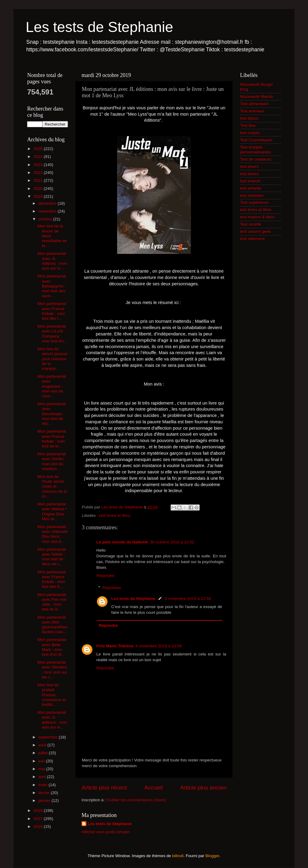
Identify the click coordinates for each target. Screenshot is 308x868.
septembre (49, 737)
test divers (249, 167)
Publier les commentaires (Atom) (136, 800)
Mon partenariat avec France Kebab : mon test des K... (52, 579)
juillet (44, 753)
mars (43, 785)
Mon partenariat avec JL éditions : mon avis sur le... (52, 261)
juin (42, 761)
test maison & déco (257, 217)
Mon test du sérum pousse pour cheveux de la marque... (53, 359)
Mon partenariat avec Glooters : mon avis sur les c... (52, 670)
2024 (39, 157)
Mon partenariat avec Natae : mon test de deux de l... (52, 557)
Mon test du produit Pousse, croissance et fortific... (52, 695)
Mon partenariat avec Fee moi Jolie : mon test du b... (52, 602)
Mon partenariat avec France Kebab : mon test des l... (52, 311)
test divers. (250, 174)
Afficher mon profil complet (106, 832)
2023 (39, 165)
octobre (46, 219)
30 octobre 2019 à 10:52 (172, 542)
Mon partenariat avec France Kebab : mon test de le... (52, 439)
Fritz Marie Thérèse (115, 646)
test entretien (252, 195)
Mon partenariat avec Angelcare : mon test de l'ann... (52, 386)
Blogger (212, 856)
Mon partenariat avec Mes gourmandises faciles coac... (53, 625)
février (45, 793)
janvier (45, 801)
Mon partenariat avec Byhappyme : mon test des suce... (52, 286)
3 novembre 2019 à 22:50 (188, 599)
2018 (39, 810)
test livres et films (115, 516)
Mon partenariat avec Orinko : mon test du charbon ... (52, 461)
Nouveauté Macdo (257, 96)
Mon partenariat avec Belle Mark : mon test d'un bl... (52, 647)
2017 (39, 819)
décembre (48, 203)
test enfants (251, 188)
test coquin (250, 133)
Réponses (112, 588)
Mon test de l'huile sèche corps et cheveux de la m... (52, 486)
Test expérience (254, 202)
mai (42, 769)
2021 (39, 180)
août (43, 745)
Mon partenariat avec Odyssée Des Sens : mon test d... (53, 534)
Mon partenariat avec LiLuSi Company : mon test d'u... (52, 334)
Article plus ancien (203, 788)
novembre (48, 211)
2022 (39, 173)
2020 (39, 189)
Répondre (105, 576)
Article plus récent (104, 788)
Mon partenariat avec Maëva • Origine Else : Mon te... (52, 511)
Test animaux (252, 111)
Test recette (251, 224)
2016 (39, 826)
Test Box (248, 125)
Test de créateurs (256, 159)
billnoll (178, 856)
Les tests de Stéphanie (133, 599)
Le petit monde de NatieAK (122, 542)
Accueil (154, 788)
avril (43, 777)
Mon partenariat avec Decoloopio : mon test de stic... (52, 414)
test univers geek (255, 231)
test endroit (250, 181)
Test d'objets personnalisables (255, 150)
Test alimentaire (254, 104)
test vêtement (252, 239)
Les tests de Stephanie (99, 27)
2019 (39, 196)
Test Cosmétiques (256, 140)
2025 (39, 149)
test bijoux (249, 118)
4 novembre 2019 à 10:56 (159, 646)
